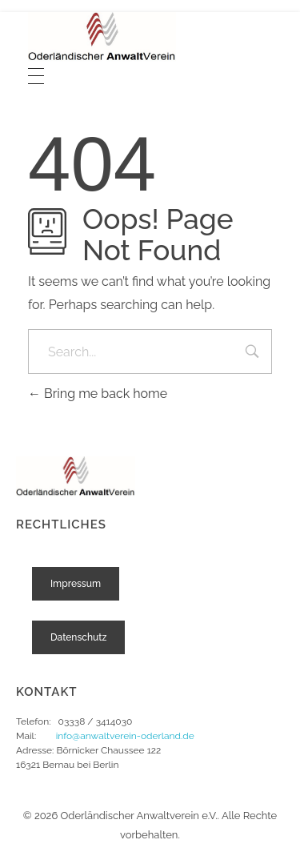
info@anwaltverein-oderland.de (125, 736)
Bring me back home (98, 394)
